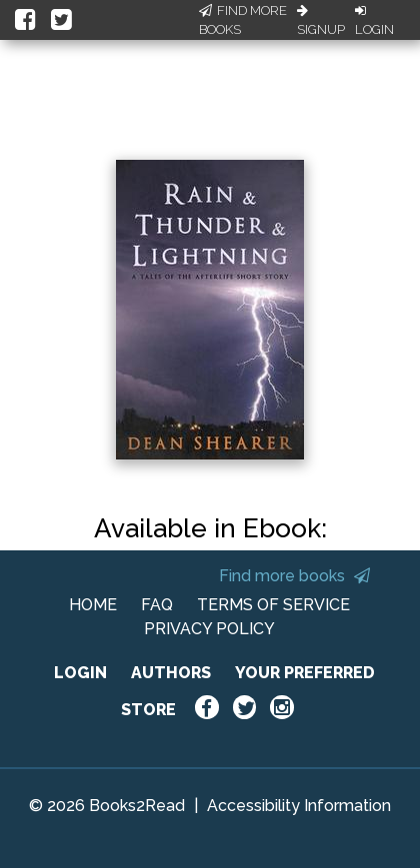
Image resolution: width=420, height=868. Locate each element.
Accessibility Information (299, 806)
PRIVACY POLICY (209, 629)
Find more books (294, 576)
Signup (321, 21)
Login (374, 21)
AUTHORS (171, 673)
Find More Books (243, 20)
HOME (93, 605)
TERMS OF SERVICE (273, 605)
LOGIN (80, 673)
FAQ (157, 605)
